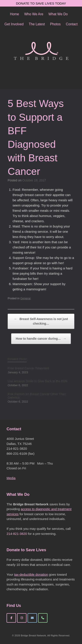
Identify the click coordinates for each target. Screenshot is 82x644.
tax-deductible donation (31, 574)
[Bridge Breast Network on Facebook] (11, 618)
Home (14, 14)
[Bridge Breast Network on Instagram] (22, 618)
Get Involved (14, 24)
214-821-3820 (17, 534)
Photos (55, 24)
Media (11, 478)
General (25, 298)
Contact (72, 24)
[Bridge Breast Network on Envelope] (32, 618)
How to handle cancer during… (41, 339)
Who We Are (34, 14)
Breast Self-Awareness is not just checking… (41, 321)
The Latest (37, 24)
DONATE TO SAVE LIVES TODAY (41, 3)
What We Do (58, 14)
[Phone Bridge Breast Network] (43, 618)
